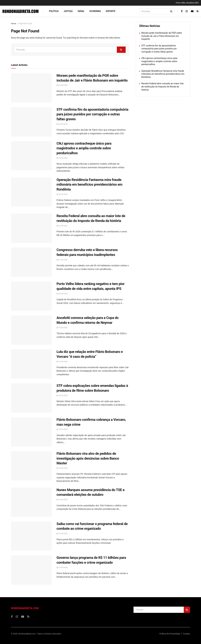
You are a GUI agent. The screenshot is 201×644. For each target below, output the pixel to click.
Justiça (68, 11)
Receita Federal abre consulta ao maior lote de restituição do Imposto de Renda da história (162, 87)
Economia (95, 11)
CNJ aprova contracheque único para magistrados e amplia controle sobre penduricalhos (84, 148)
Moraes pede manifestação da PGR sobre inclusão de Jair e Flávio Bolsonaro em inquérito (162, 36)
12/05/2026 (62, 500)
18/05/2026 (62, 328)
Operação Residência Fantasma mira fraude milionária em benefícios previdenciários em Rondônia (89, 185)
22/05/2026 (62, 194)
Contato (186, 634)
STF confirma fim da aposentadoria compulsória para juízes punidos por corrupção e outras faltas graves (92, 114)
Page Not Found (25, 24)
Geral (81, 11)
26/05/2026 (62, 85)
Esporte (111, 11)
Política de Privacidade (170, 634)
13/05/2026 (62, 468)
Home (14, 24)
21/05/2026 (62, 260)
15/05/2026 (62, 362)
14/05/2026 (62, 429)
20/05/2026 (62, 294)
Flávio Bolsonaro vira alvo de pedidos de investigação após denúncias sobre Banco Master (88, 458)
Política (54, 11)
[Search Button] (171, 11)
